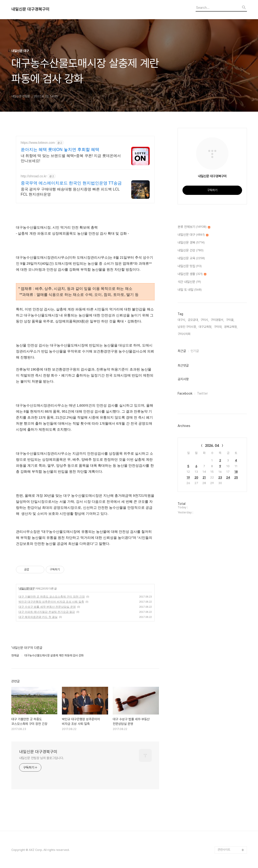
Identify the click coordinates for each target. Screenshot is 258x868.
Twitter (202, 393)
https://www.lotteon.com (38, 143)
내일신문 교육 (191, 258)
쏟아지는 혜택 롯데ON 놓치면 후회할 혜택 (60, 150)
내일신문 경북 (191, 243)
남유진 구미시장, (187, 327)
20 (196, 477)
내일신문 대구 (27, 589)
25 (236, 477)
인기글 (195, 351)
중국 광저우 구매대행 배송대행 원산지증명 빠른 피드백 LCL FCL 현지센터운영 (70, 192)
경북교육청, (231, 327)
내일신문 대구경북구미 (30, 9)
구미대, (218, 327)
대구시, (182, 320)
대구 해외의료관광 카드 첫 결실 (38, 617)
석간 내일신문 (189, 282)
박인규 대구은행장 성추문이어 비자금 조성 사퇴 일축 (51, 602)
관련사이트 (224, 850)
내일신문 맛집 (190, 266)
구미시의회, (184, 334)
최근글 (182, 351)
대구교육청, (205, 327)
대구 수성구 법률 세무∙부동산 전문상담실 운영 (47, 607)
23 (220, 477)
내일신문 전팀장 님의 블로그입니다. (42, 758)
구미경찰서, (217, 320)
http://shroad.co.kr (34, 176)
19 (188, 477)
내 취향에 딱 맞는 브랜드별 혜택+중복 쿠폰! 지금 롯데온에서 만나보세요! (71, 158)
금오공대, (193, 320)
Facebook (185, 393)
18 (236, 472)
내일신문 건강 (191, 251)
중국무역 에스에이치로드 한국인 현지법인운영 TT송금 (71, 183)
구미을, (230, 320)
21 (204, 477)
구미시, (205, 320)
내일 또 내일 (190, 290)
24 (228, 477)
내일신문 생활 (192, 274)
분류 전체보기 (194, 227)
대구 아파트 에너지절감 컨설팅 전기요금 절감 (47, 612)
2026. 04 (212, 446)
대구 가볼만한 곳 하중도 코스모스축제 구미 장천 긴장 (52, 597)
